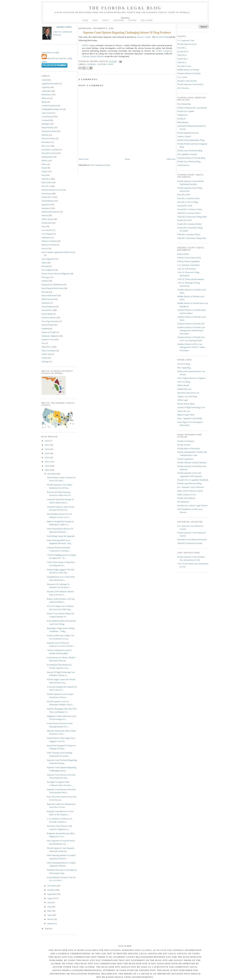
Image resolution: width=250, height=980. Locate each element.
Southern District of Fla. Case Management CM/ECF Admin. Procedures (191, 347)
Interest (45, 215)
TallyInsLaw (183, 115)
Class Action (47, 113)
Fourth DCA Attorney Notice (189, 224)
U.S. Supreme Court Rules (188, 265)
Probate (45, 281)
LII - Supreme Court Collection (191, 487)
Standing (45, 328)
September (52, 894)
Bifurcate (45, 98)
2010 (47, 466)
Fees (44, 175)
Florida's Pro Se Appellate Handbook (193, 480)
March (50, 919)
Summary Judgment (50, 336)
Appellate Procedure (50, 84)
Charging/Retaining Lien (52, 109)
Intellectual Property (50, 212)
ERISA (45, 160)
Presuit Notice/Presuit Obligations (56, 274)
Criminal (45, 120)
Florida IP (181, 119)
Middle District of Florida (188, 70)
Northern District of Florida (189, 73)
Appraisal (46, 87)
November (52, 886)
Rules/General (48, 299)
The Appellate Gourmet (187, 154)
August (51, 898)
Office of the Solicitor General (190, 491)
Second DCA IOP (185, 206)
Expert (44, 168)
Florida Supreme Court (51, 190)
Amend (45, 80)
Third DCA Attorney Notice (189, 213)
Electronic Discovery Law (188, 393)
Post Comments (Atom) (100, 165)
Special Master (48, 325)
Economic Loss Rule (50, 150)
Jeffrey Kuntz (64, 27)
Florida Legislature (185, 459)
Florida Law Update (186, 111)
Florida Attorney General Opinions (192, 462)
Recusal (45, 292)
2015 (47, 445)
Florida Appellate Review (188, 133)
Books (44, 102)
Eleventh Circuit (49, 153)
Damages (45, 124)
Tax (43, 343)
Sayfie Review (183, 165)
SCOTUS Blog (162, 37)
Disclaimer (46, 142)
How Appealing (184, 368)
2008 (47, 929)
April (50, 915)
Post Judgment (48, 270)
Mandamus (46, 237)
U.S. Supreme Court (186, 40)
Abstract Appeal (184, 136)
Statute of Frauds (49, 332)
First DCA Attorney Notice (189, 198)
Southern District (49, 318)
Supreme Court (48, 339)
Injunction (46, 204)
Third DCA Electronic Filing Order (192, 217)
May (50, 911)
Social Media (47, 314)
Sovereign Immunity (50, 321)
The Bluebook (183, 502)
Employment (47, 157)
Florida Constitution (186, 441)
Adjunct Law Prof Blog (187, 396)
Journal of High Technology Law (191, 407)
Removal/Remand (49, 295)
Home (127, 159)
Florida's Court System (187, 81)
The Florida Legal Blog (125, 8)
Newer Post (83, 159)
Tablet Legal (183, 400)
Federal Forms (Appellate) (188, 261)
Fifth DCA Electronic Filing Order (192, 238)
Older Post (171, 159)
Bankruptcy (47, 94)
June (50, 907)
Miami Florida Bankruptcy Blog (191, 140)
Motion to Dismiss (49, 241)
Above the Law (184, 411)
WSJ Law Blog (184, 382)
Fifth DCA (46, 179)
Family (45, 171)
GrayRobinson (48, 201)
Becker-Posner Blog (186, 404)
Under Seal (46, 354)
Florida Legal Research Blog (189, 483)
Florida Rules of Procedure (189, 448)
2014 (47, 449)
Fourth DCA (47, 197)
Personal (45, 266)
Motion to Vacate (49, 245)
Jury (43, 226)
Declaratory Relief (49, 131)
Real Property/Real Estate (52, 288)
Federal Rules (183, 254)
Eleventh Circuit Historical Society (192, 539)
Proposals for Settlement (52, 284)
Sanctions (46, 303)
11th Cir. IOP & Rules (187, 269)
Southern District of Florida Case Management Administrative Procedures (191, 330)
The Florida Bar (184, 104)
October (51, 890)
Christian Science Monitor (93, 56)
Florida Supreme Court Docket (190, 84)
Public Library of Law (187, 495)
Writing (45, 361)
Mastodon (125, 18)
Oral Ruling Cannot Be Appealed (61, 536)
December (52, 474)
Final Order (46, 182)
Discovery (46, 146)
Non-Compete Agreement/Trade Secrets (58, 252)
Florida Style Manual (186, 498)
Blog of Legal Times (186, 415)
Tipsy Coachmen (49, 351)
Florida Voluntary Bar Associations (192, 108)
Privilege (45, 277)
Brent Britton (183, 122)
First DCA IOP (184, 195)
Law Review (47, 230)
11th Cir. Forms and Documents (191, 279)
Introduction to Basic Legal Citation (192, 505)
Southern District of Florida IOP (191, 324)
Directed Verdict (48, 138)
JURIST (85, 45)
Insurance (46, 208)
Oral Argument (48, 259)
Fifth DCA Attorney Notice (189, 234)
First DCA (46, 186)
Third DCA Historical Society (190, 543)
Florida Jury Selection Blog (189, 161)
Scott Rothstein (48, 307)
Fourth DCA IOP (184, 220)
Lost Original (47, 234)
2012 (47, 457)
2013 (47, 453)
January (51, 923)
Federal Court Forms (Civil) (189, 258)
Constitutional (48, 117)
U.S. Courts (182, 77)
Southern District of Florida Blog (191, 158)
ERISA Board (183, 385)
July (49, 902)
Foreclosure (47, 194)
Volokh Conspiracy (164, 51)
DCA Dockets (183, 88)
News (44, 248)
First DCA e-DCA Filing (188, 202)
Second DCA (47, 310)
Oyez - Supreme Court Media (190, 418)
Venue (44, 358)
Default (45, 135)
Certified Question (49, 106)
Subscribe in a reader (50, 52)
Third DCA (46, 347)
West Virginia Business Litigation (191, 378)
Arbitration (46, 91)
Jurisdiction (47, 223)
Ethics (44, 164)
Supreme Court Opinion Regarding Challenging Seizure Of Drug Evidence (127, 33)
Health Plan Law (184, 389)
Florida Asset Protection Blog (190, 151)
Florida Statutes (184, 445)
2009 (47, 470)
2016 (47, 441)
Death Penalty (47, 127)
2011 (47, 462)
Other (44, 263)
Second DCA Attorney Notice (190, 209)
